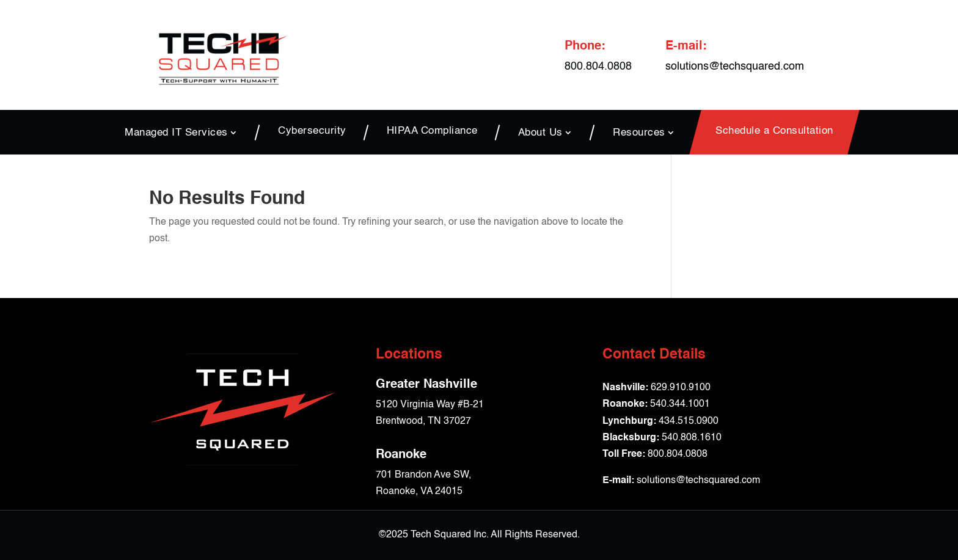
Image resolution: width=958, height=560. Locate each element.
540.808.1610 (692, 438)
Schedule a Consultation (774, 132)
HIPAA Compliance (432, 132)
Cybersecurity (312, 132)
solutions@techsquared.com (735, 67)
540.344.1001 (680, 404)
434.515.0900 (689, 421)
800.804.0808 (678, 454)
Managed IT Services (176, 133)
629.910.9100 (681, 388)
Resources (639, 133)
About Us (540, 133)
